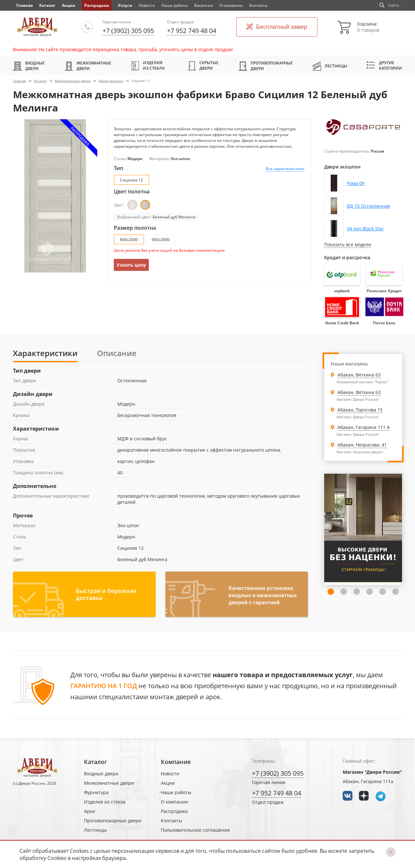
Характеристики (45, 353)
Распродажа (97, 5)
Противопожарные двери (266, 66)
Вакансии (204, 5)
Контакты (258, 5)
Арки (89, 811)
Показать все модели (348, 244)
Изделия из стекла (148, 65)
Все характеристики (285, 169)
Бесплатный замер (277, 27)
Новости (147, 5)
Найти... (391, 6)
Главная (19, 81)
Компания (176, 762)
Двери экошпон (111, 81)
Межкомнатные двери (88, 66)
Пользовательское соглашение (195, 830)
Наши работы (175, 5)
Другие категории (384, 65)
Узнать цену (131, 265)
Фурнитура (96, 792)
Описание (117, 353)
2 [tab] (331, 592)
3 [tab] (344, 592)
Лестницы (330, 66)
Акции (69, 5)
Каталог (47, 5)
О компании (231, 5)
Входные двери (29, 66)
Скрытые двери (203, 65)
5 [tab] (370, 592)
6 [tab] (383, 592)
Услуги (125, 5)
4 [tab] (357, 592)
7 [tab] (396, 592)
